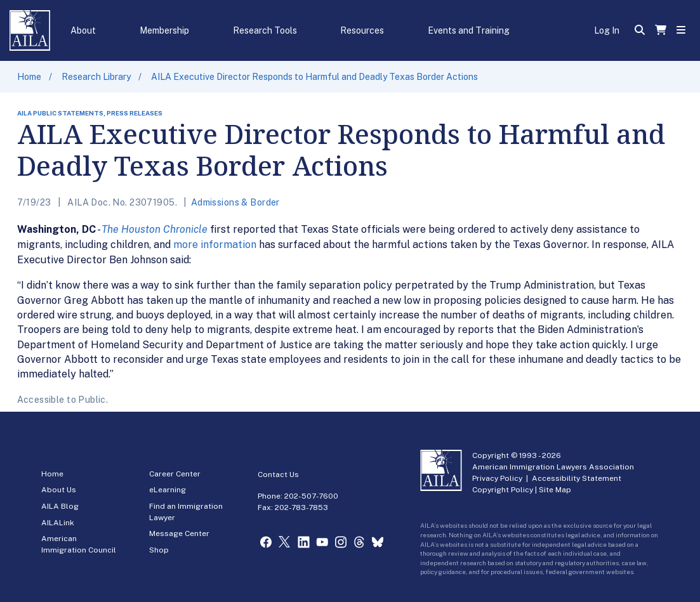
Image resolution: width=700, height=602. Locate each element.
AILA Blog (60, 506)
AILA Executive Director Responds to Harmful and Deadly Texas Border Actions (314, 77)
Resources (362, 30)
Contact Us (278, 474)
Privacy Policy (497, 478)
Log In (607, 30)
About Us (59, 490)
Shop (159, 550)
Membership (164, 30)
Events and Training (469, 30)
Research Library (96, 77)
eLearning (168, 490)
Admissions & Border (235, 202)
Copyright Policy (503, 490)
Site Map (555, 490)
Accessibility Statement (577, 478)
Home (29, 77)
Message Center (179, 533)
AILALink (58, 523)
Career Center (175, 474)
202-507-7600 (311, 496)
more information (215, 245)
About (83, 30)
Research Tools (265, 30)
